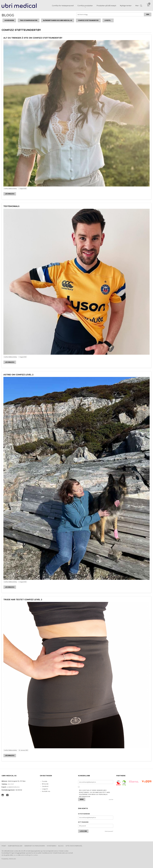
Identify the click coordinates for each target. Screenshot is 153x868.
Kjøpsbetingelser (15, 846)
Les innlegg (10, 194)
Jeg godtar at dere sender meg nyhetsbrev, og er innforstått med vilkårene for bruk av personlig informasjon (94, 793)
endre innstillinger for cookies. (29, 855)
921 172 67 (11, 784)
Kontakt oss (46, 791)
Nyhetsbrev (52, 846)
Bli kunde (45, 784)
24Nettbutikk (12, 859)
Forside (45, 781)
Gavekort (45, 786)
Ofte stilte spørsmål (74, 846)
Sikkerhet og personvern (35, 846)
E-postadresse (84, 814)
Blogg (8, 15)
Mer (137, 5)
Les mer (111, 799)
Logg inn (45, 789)
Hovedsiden (9, 20)
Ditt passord (83, 822)
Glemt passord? (109, 831)
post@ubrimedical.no (13, 787)
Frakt (4, 846)
